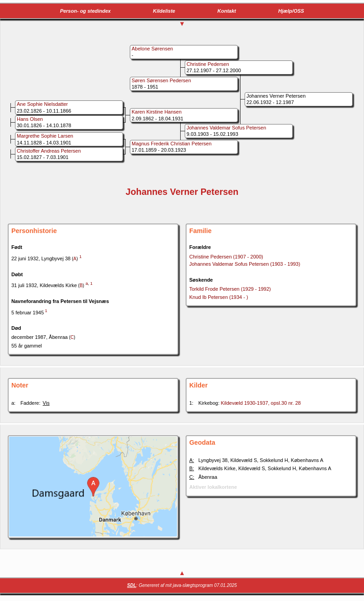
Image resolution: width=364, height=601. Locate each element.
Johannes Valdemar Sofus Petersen (245, 264)
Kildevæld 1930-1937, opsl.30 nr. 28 (261, 403)
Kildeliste (164, 11)
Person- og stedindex (85, 11)
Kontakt (227, 11)
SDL (132, 585)
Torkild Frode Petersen (230, 289)
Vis (46, 403)
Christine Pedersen (226, 257)
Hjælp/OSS (291, 11)
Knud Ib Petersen (219, 297)
